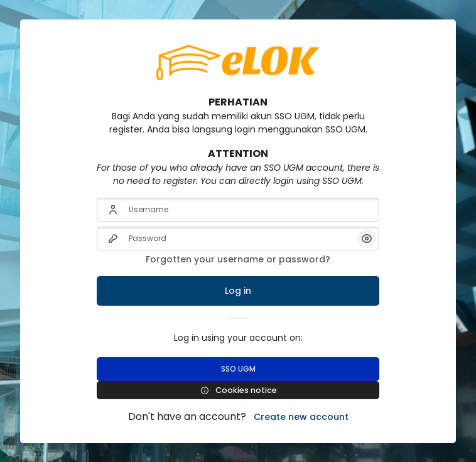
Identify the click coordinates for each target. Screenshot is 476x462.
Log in (238, 291)
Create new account (301, 417)
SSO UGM (238, 369)
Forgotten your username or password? (238, 259)
